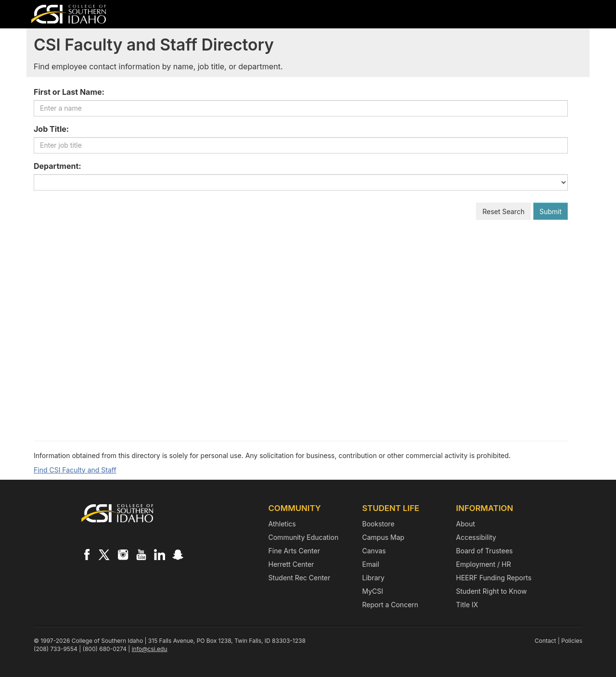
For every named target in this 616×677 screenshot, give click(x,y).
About (466, 524)
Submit (551, 211)
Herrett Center (291, 564)
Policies (572, 641)
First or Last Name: (69, 92)
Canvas (374, 551)
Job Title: (51, 129)
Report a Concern (391, 605)
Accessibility (476, 537)
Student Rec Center (300, 578)
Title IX (467, 605)
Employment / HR (484, 564)
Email (371, 564)
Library (373, 578)
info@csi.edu (150, 649)
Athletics (282, 524)
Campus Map (384, 537)
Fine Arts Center (294, 551)
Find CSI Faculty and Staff (75, 470)
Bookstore (379, 524)
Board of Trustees (485, 551)
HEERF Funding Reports (494, 578)
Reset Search (503, 211)
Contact (545, 641)
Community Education (304, 537)
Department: (58, 166)
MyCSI (373, 591)
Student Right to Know (492, 591)
